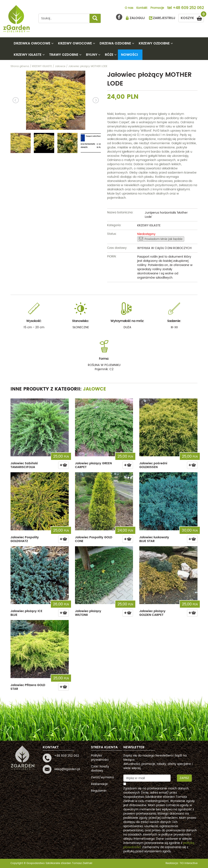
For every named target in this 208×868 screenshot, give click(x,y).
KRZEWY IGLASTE (28, 55)
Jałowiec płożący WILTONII (88, 613)
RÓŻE (109, 55)
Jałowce (95, 389)
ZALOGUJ (137, 18)
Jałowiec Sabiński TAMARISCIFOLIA (24, 465)
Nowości (130, 55)
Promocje (157, 8)
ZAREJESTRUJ (164, 18)
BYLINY (92, 55)
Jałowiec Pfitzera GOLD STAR (28, 687)
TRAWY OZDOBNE (64, 55)
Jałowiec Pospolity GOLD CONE (94, 539)
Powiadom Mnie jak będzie (161, 239)
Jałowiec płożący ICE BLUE (26, 613)
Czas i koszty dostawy (100, 769)
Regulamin (99, 791)
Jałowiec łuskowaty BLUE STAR (154, 539)
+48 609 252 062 (188, 8)
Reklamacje (99, 784)
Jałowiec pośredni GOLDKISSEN (153, 465)
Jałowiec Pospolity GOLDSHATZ (25, 539)
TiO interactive (189, 863)
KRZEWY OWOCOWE (75, 43)
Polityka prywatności (100, 758)
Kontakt (142, 8)
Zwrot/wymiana (102, 777)
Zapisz (184, 778)
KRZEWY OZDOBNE (154, 43)
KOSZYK (192, 17)
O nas (129, 8)
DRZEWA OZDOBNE (115, 43)
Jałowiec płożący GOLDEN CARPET (152, 613)
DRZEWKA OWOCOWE (32, 43)
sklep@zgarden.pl (67, 769)
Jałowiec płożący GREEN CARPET (93, 465)
